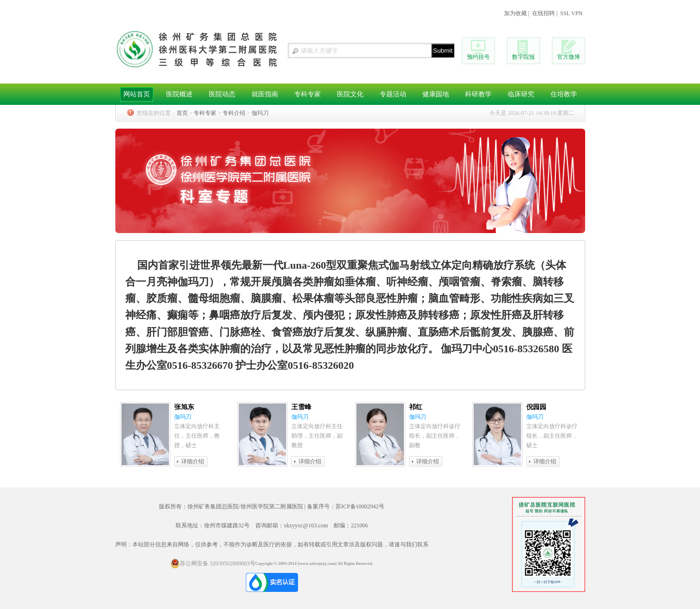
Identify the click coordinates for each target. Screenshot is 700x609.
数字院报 (523, 57)
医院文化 (350, 94)
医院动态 (222, 94)
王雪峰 (301, 407)
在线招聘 (543, 13)
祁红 (416, 407)
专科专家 (308, 94)
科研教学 (478, 94)
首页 (182, 113)
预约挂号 (478, 57)
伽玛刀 (260, 113)
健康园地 (436, 94)
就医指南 (265, 94)
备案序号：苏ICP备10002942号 (346, 506)
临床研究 (521, 94)
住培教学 (564, 94)
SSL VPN (571, 13)
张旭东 (184, 407)
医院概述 (179, 94)
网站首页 (137, 94)
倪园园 (536, 407)
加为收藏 (515, 13)
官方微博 (569, 57)
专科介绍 (234, 113)
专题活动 (393, 94)
